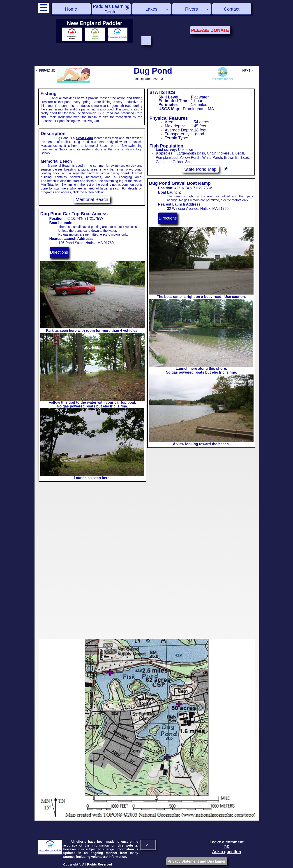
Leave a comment (227, 842)
